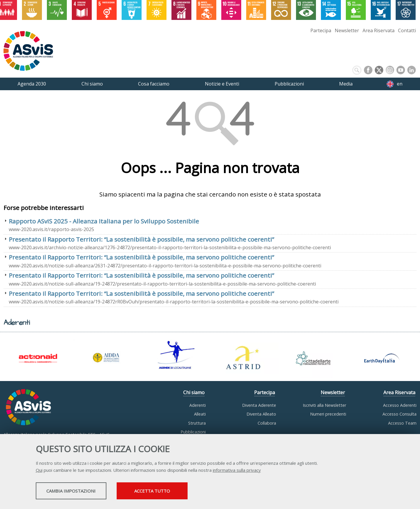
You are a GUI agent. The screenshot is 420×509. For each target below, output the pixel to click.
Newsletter (347, 30)
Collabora (267, 423)
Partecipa (321, 30)
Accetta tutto (187, 492)
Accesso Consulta (399, 414)
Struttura (197, 423)
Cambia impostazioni (82, 492)
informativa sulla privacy (237, 471)
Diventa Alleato (261, 414)
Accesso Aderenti (400, 405)
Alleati (200, 414)
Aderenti (198, 405)
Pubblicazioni (193, 432)
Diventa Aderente (259, 405)
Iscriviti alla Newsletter (324, 405)
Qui (39, 471)
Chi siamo (194, 392)
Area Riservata (379, 30)
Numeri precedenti (328, 414)
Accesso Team (402, 423)
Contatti (407, 30)
